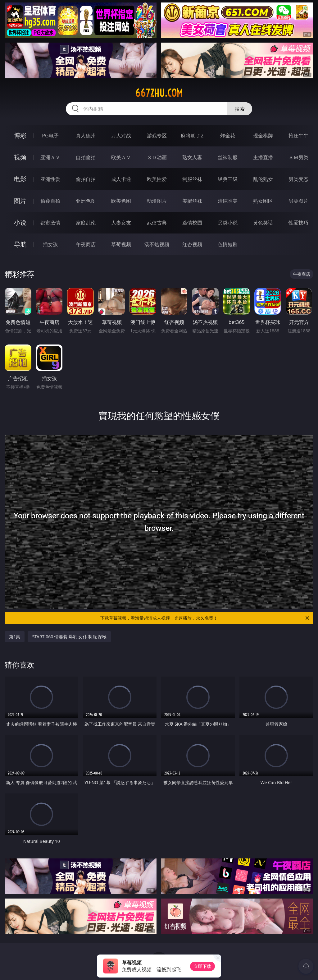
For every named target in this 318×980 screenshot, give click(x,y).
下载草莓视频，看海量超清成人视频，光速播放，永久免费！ (205, 618)
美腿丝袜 (192, 201)
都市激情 (50, 223)
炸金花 (228, 136)
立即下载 (202, 966)
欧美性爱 (157, 179)
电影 (20, 179)
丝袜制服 (228, 157)
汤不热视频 (157, 244)
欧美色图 (121, 201)
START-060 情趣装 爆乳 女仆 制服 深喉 (69, 637)
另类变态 (298, 179)
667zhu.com (159, 93)
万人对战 (121, 136)
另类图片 (298, 201)
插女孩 (50, 244)
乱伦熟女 (263, 179)
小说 (20, 222)
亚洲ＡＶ (50, 157)
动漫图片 (157, 201)
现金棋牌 (263, 136)
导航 (20, 244)
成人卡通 (121, 179)
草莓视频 (121, 244)
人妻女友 (121, 223)
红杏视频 (192, 244)
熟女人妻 (192, 157)
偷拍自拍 (86, 179)
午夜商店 (86, 244)
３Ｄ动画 (157, 157)
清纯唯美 (228, 201)
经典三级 (228, 179)
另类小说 (228, 223)
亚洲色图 (86, 201)
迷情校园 (192, 223)
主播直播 (263, 157)
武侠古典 (157, 223)
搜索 (240, 109)
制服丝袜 (192, 179)
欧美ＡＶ (121, 157)
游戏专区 (157, 136)
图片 (20, 201)
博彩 (20, 135)
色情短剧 (228, 244)
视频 (20, 157)
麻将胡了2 (192, 136)
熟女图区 (263, 201)
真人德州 (86, 136)
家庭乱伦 (86, 223)
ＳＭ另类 (298, 157)
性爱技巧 (298, 223)
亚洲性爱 (50, 179)
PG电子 (50, 136)
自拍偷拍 (86, 157)
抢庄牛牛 (298, 136)
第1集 (15, 637)
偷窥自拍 (50, 201)
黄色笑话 (263, 223)
